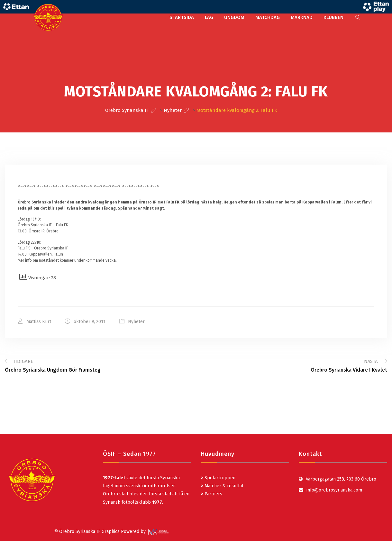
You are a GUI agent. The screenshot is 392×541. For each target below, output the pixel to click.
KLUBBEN (333, 17)
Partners (212, 494)
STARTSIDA (182, 17)
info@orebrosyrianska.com (334, 490)
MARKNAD (302, 17)
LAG (209, 17)
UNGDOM (234, 17)
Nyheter (136, 322)
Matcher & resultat (222, 486)
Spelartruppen (219, 478)
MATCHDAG (268, 17)
